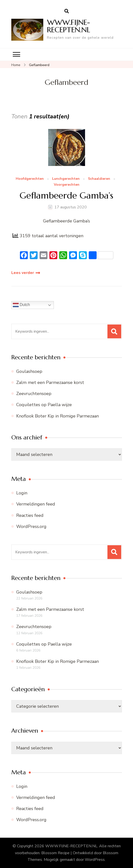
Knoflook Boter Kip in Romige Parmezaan (58, 416)
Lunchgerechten (66, 179)
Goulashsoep (29, 371)
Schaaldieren (99, 179)
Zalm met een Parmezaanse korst (50, 382)
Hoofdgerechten (30, 179)
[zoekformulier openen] (67, 11)
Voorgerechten (67, 185)
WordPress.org (31, 526)
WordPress (95, 860)
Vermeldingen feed (36, 504)
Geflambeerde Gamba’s (66, 195)
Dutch (21, 305)
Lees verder (23, 273)
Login (22, 493)
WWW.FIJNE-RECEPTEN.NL (69, 26)
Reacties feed (30, 515)
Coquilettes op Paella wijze (44, 405)
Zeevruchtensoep (34, 394)
